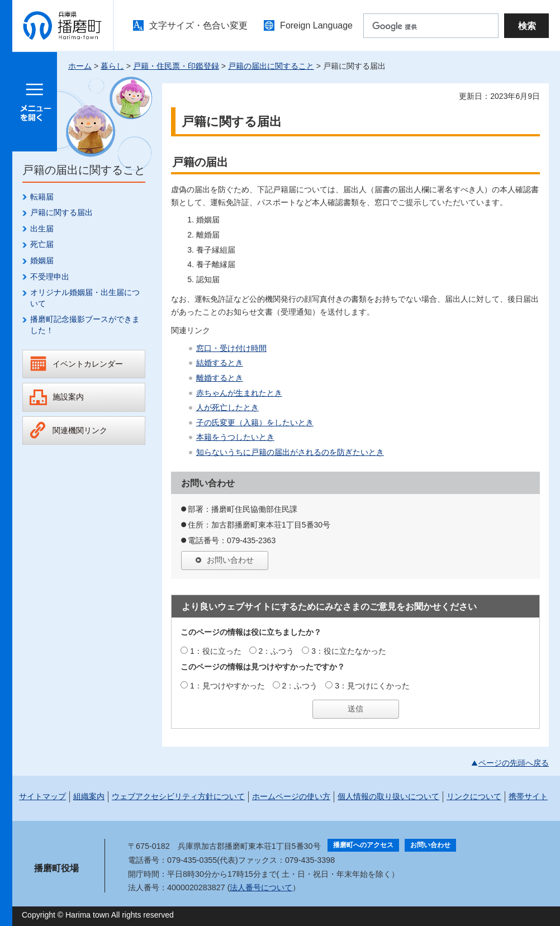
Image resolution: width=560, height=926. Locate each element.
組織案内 (89, 796)
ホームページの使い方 (291, 796)
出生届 (42, 229)
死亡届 (42, 244)
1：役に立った (216, 651)
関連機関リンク (80, 430)
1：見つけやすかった (227, 686)
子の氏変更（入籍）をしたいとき (255, 422)
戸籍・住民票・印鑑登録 (176, 66)
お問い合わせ (230, 560)
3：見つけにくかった (372, 686)
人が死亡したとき (227, 407)
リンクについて (474, 796)
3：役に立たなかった (349, 651)
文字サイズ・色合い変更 (198, 25)
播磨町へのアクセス (363, 845)
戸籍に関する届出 (61, 212)
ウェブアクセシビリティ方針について (178, 796)
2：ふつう (277, 651)
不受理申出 (50, 277)
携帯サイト (528, 796)
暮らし (112, 66)
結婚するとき (220, 363)
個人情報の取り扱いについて (388, 796)
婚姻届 (42, 260)
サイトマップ (42, 796)
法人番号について (261, 887)
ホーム (80, 66)
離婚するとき (220, 378)
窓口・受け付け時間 (231, 348)
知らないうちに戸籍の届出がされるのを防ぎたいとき (290, 452)
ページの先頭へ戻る (514, 763)
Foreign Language (316, 25)
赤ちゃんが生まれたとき (239, 393)
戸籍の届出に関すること (271, 66)
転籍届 (42, 197)
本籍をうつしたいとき (235, 437)
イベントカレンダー (88, 364)
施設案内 (68, 397)
